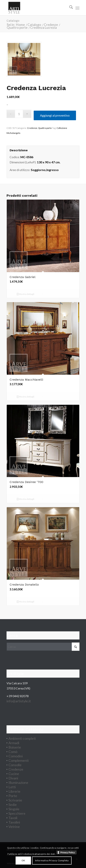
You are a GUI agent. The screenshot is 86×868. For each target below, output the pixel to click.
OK (23, 860)
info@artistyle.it (19, 701)
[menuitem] (69, 8)
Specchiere (17, 813)
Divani (13, 778)
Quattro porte (45, 128)
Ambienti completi (22, 738)
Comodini (16, 756)
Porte (13, 796)
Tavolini (14, 822)
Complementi (19, 760)
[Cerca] (69, 8)
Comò (13, 752)
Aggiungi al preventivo (55, 115)
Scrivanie (15, 800)
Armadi (14, 743)
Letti (12, 787)
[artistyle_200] (36, 8)
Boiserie (15, 747)
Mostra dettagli (25, 294)
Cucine (14, 774)
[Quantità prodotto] (19, 114)
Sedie (13, 805)
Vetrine (14, 827)
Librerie (14, 791)
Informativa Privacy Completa (52, 860)
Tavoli (13, 818)
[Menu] (77, 8)
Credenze (32, 128)
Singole (14, 809)
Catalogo (13, 21)
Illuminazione (18, 782)
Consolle (15, 765)
